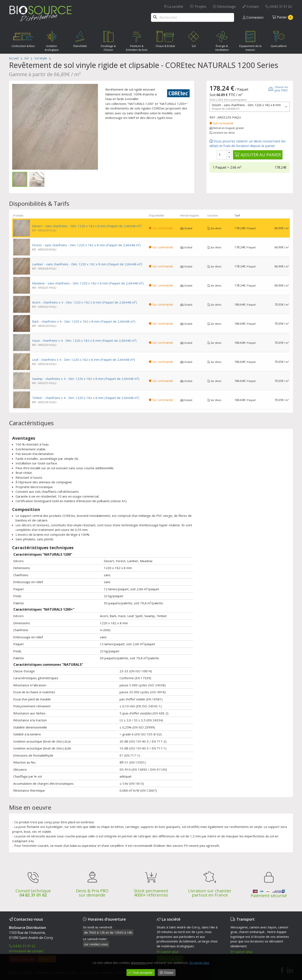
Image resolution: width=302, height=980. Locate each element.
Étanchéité (80, 38)
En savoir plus (168, 952)
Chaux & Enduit (165, 38)
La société (174, 7)
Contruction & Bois (23, 38)
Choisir (167, 972)
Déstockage (224, 7)
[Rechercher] (193, 17)
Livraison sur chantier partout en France (210, 893)
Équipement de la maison (250, 40)
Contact (251, 7)
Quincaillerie (279, 38)
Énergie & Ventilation (222, 40)
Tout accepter (141, 972)
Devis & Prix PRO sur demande (92, 893)
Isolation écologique (52, 40)
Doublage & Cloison (108, 40)
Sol (194, 38)
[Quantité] (222, 155)
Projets (198, 7)
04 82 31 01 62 (279, 7)
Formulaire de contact (26, 951)
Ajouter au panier (258, 155)
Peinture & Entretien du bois (137, 40)
